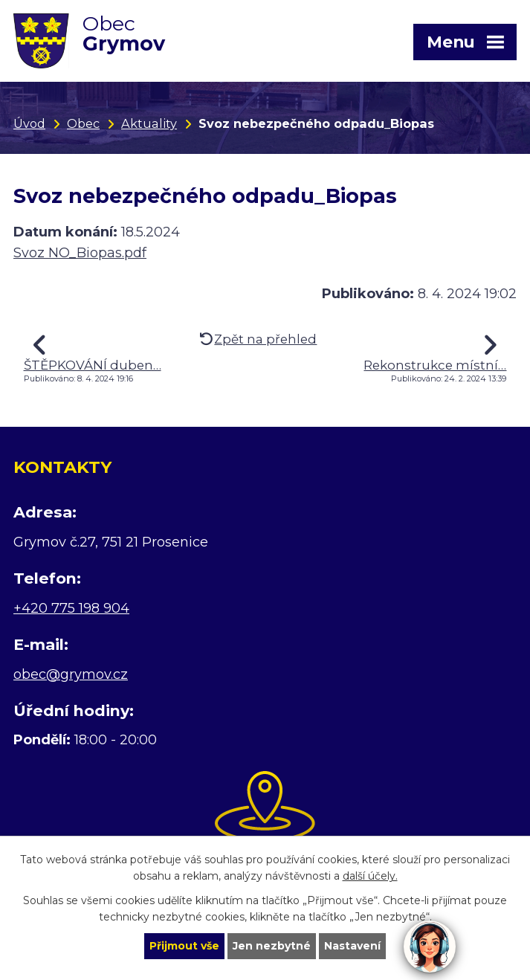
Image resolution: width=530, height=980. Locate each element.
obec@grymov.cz (71, 674)
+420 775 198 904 (71, 608)
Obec (83, 123)
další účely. (370, 877)
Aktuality (149, 123)
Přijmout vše (184, 946)
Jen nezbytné (272, 946)
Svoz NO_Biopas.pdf (80, 253)
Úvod (29, 123)
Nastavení (352, 946)
